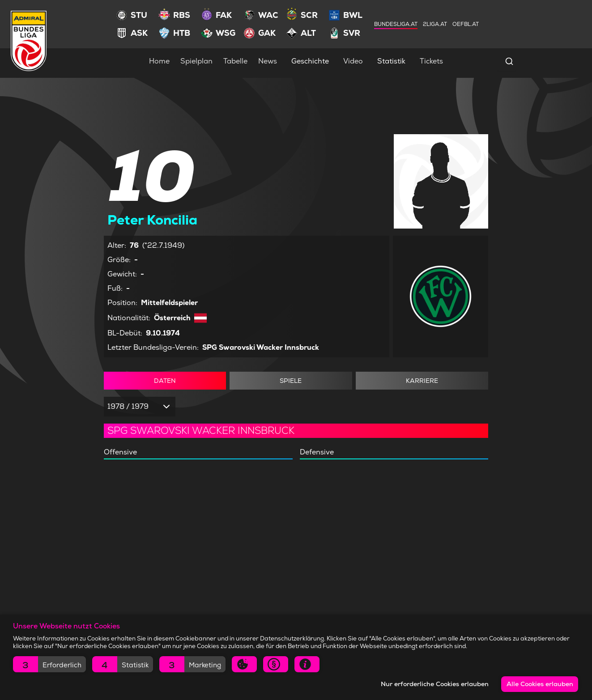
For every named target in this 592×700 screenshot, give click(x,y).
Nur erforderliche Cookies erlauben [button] (435, 684)
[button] (49, 664)
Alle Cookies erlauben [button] (540, 684)
